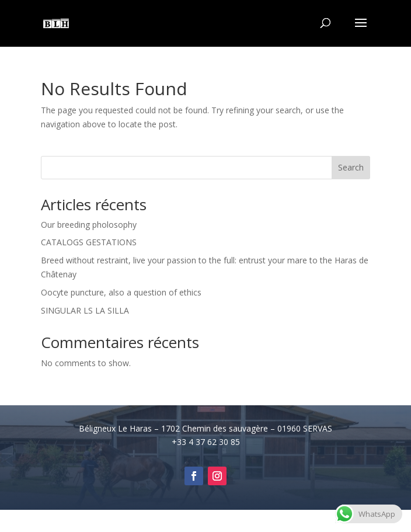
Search (351, 167)
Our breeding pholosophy (89, 225)
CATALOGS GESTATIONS (89, 242)
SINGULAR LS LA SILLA (85, 310)
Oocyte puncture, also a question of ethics (121, 292)
